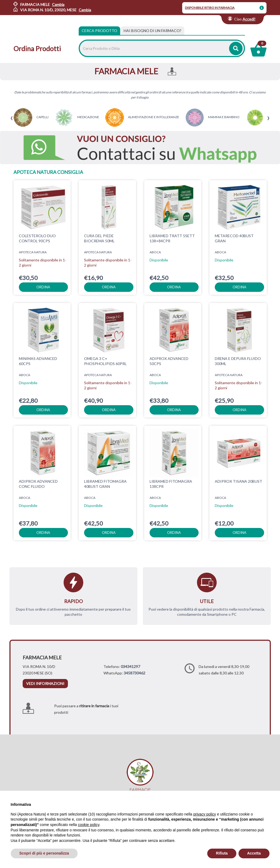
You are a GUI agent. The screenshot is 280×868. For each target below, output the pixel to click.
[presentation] (12, 118)
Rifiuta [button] (222, 853)
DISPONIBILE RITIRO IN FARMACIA (210, 8)
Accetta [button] (254, 853)
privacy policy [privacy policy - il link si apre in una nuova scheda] (205, 814)
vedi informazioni (45, 683)
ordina (43, 287)
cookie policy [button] (89, 825)
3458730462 (134, 673)
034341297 (130, 666)
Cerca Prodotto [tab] (99, 31)
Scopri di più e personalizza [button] (44, 853)
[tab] (153, 31)
